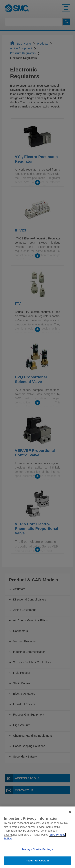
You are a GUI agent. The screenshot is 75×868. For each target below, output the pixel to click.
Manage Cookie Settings (37, 857)
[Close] (70, 820)
